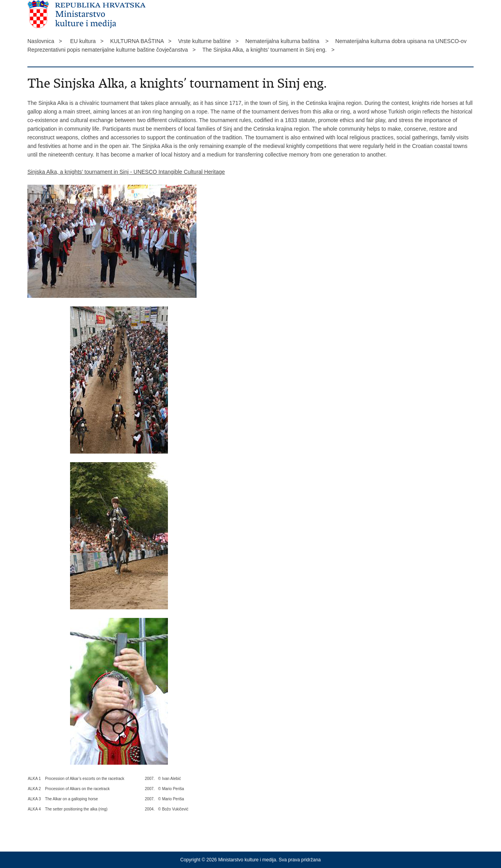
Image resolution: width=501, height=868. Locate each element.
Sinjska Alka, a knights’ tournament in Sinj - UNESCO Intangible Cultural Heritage (126, 172)
